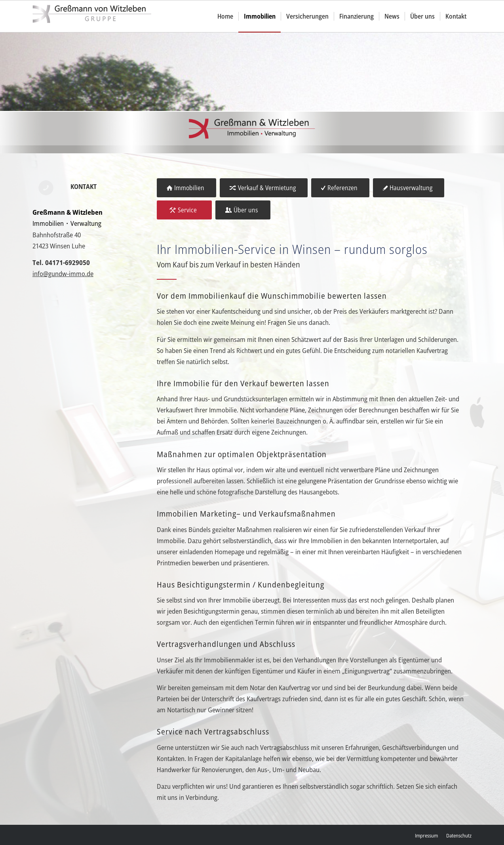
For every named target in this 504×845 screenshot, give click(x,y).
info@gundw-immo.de (63, 274)
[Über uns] (243, 210)
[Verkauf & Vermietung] (264, 188)
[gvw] (92, 16)
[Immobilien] (186, 188)
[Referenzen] (340, 188)
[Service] (184, 210)
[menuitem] (225, 16)
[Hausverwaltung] (409, 188)
